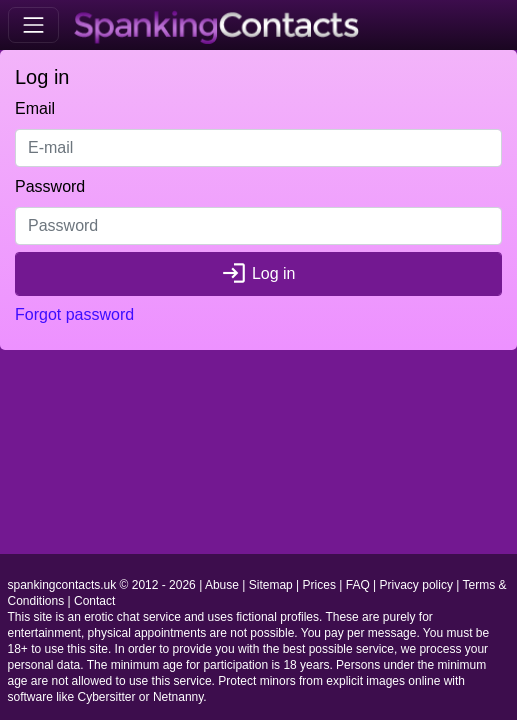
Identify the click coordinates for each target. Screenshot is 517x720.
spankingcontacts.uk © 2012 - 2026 (102, 585)
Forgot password (74, 314)
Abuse (222, 585)
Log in (258, 273)
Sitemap (271, 585)
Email (35, 108)
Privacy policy (416, 585)
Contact (94, 601)
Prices (319, 585)
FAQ (358, 585)
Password (50, 186)
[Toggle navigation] (33, 24)
